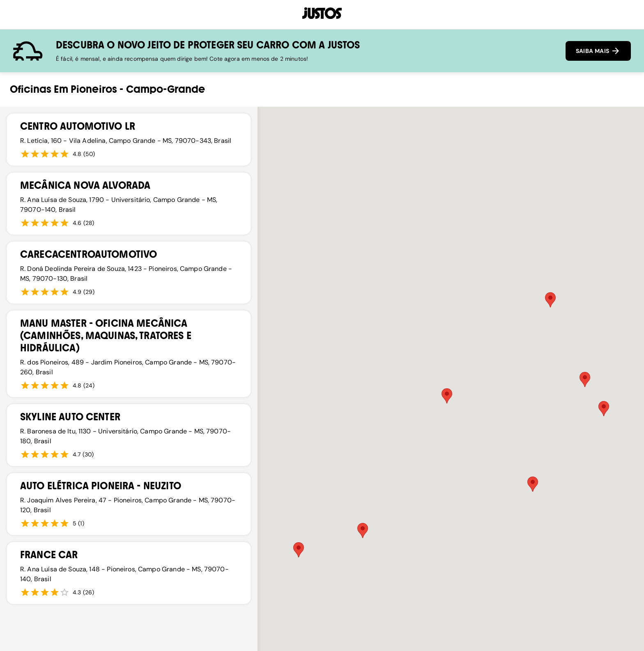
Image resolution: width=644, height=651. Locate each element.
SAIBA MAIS (598, 51)
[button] (550, 300)
